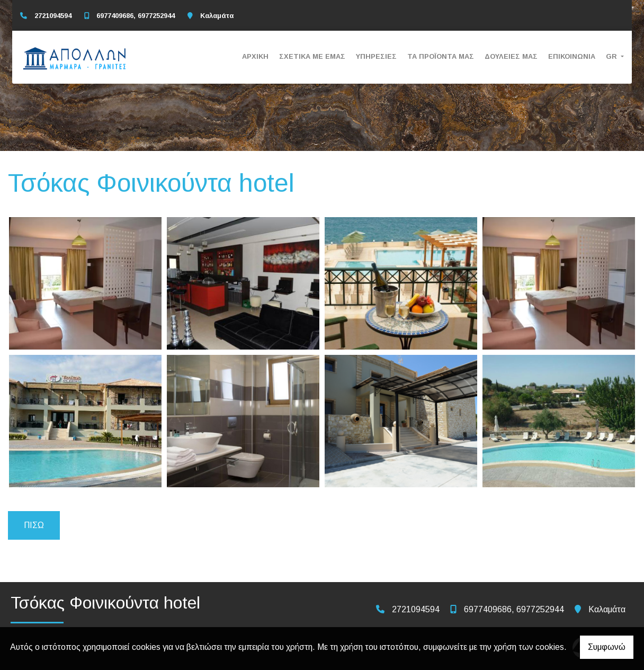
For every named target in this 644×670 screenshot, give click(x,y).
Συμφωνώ (607, 647)
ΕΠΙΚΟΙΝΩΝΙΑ (572, 56)
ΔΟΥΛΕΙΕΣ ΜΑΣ (511, 56)
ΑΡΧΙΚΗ (255, 56)
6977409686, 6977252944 (136, 16)
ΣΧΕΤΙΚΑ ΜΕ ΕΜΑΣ (312, 56)
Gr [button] (612, 56)
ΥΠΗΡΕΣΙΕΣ (376, 56)
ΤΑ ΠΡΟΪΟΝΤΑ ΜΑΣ (441, 56)
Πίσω (34, 525)
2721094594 (53, 16)
